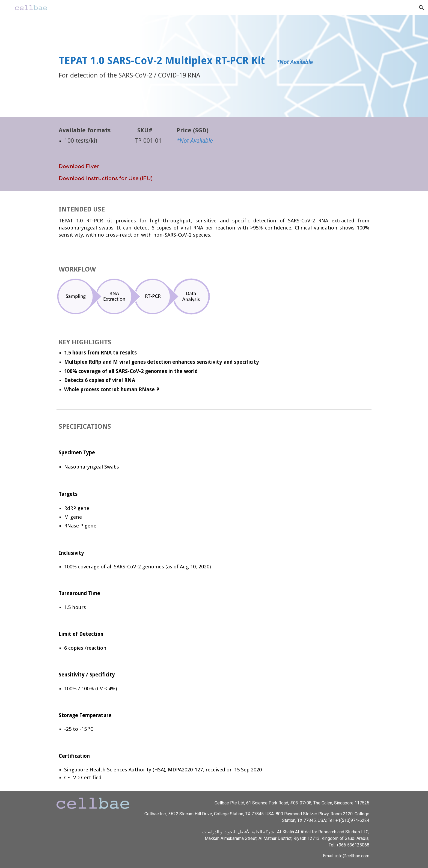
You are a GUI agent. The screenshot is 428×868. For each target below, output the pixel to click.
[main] (214, 66)
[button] (421, 8)
